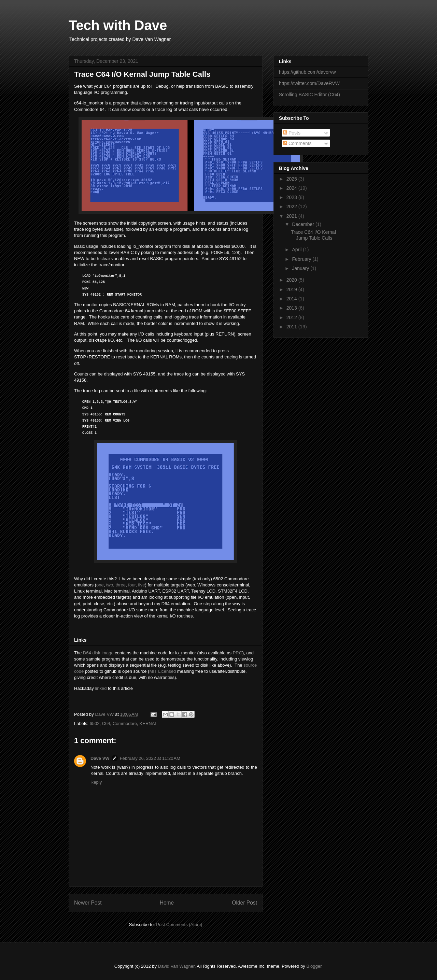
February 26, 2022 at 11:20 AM (150, 758)
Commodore (125, 723)
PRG (238, 653)
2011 (292, 327)
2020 (292, 280)
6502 (95, 723)
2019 (292, 289)
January (301, 268)
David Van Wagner (176, 966)
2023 (292, 197)
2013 (292, 308)
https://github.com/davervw (307, 72)
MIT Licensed (163, 671)
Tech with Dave (118, 25)
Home (167, 903)
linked (101, 688)
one (100, 585)
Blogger (314, 966)
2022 (292, 207)
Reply (96, 782)
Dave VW (100, 758)
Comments (297, 143)
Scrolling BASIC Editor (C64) (309, 95)
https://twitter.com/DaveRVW (309, 83)
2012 (292, 317)
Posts (292, 133)
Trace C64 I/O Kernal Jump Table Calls (313, 235)
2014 (292, 299)
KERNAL (149, 723)
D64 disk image (98, 653)
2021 (292, 216)
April (297, 250)
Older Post (244, 903)
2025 (292, 179)
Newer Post (88, 903)
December (304, 224)
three (121, 585)
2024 (292, 188)
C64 (106, 723)
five (141, 585)
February (302, 259)
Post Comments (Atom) (179, 925)
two (110, 585)
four (132, 585)
